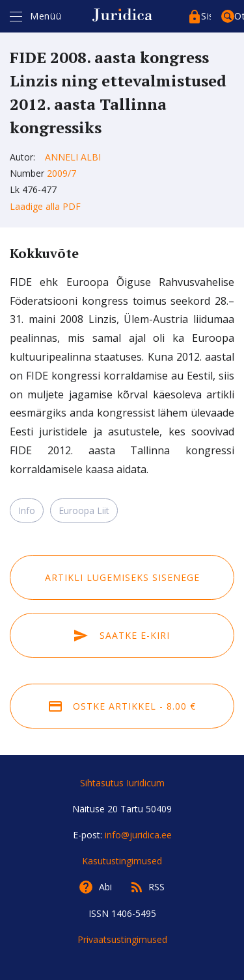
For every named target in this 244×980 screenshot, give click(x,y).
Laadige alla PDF (45, 206)
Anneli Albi (73, 157)
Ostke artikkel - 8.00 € (122, 706)
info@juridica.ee (138, 835)
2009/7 (61, 173)
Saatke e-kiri (122, 635)
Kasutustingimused (122, 861)
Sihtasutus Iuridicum (122, 783)
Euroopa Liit (84, 510)
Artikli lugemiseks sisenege (122, 577)
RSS (156, 887)
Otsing (239, 16)
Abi (105, 887)
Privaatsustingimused (122, 939)
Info (27, 510)
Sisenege (206, 16)
